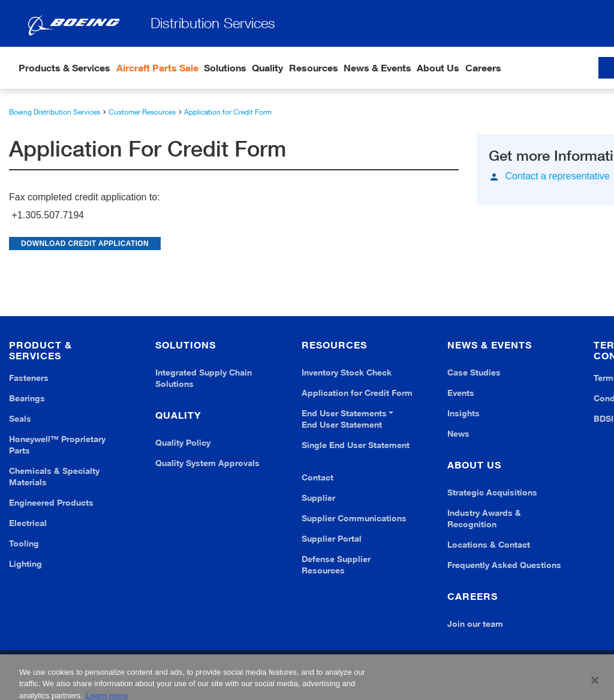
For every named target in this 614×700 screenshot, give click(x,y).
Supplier (318, 498)
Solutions (225, 68)
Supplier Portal (332, 538)
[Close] (595, 685)
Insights (463, 413)
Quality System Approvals (207, 463)
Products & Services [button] (64, 68)
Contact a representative (557, 176)
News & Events (377, 68)
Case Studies (474, 372)
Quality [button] (267, 68)
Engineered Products (51, 502)
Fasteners (29, 378)
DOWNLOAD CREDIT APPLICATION (85, 244)
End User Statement (342, 424)
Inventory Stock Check (347, 372)
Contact (317, 477)
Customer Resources (142, 112)
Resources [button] (314, 68)
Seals (20, 418)
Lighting (25, 564)
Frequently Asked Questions (504, 565)
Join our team (475, 624)
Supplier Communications (354, 518)
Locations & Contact (489, 544)
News (458, 433)
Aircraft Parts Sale (157, 68)
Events (461, 393)
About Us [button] (438, 68)
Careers (483, 68)
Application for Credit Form (228, 112)
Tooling (24, 543)
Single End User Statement (356, 445)
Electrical (28, 523)
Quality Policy (183, 442)
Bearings (27, 398)
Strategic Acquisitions (492, 492)
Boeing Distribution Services (55, 112)
